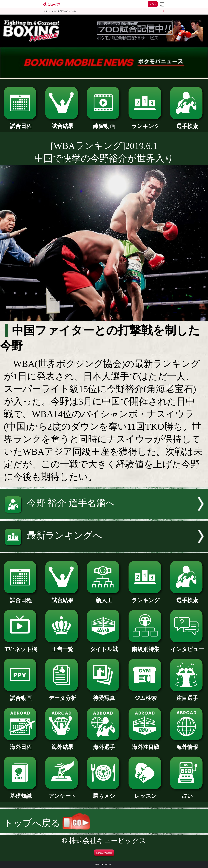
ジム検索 (146, 695)
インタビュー (187, 647)
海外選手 (104, 745)
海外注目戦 (146, 744)
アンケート (62, 793)
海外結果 (62, 744)
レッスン (146, 793)
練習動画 (104, 124)
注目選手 (187, 695)
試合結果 (62, 123)
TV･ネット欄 (21, 647)
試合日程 (21, 123)
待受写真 (104, 695)
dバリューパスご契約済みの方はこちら (60, 11)
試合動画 (21, 695)
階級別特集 (146, 647)
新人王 (104, 598)
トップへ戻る (47, 823)
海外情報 (187, 744)
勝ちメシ (104, 793)
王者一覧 (62, 647)
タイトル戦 (104, 647)
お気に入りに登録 (104, 853)
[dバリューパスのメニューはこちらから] (162, 5)
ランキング (146, 123)
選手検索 (187, 124)
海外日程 (21, 744)
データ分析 (62, 695)
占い (187, 793)
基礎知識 (21, 793)
